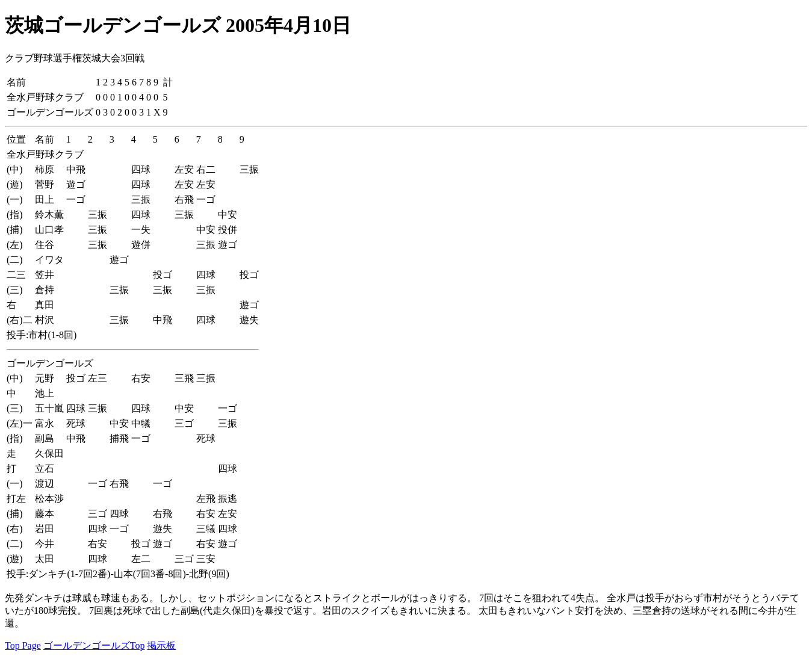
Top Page (23, 645)
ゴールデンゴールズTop (94, 645)
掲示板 (161, 645)
